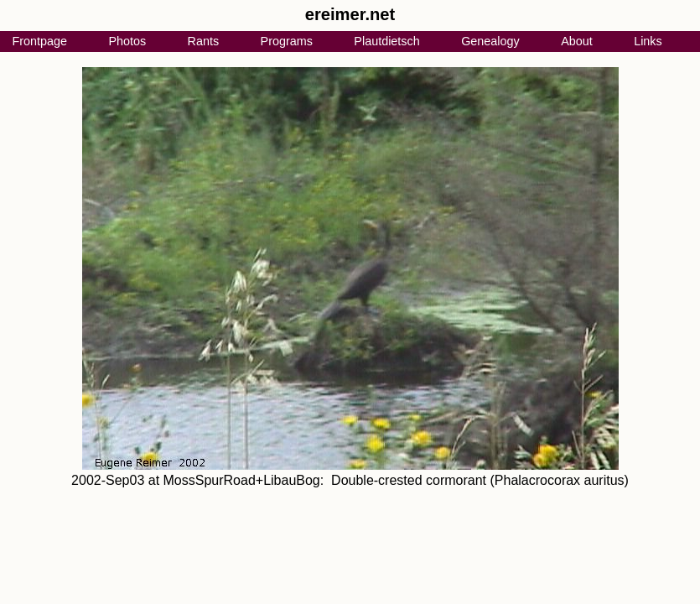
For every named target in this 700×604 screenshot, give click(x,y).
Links (648, 41)
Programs (287, 41)
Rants (204, 41)
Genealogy (490, 41)
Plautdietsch (386, 41)
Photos (127, 41)
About (577, 41)
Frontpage (39, 41)
